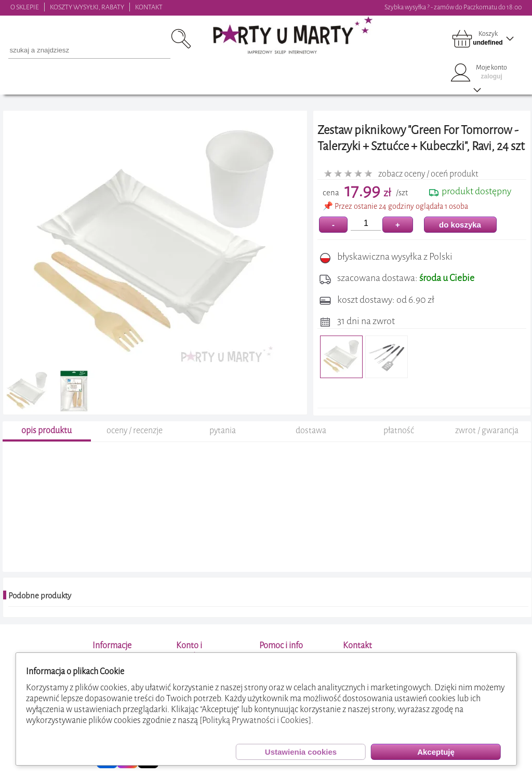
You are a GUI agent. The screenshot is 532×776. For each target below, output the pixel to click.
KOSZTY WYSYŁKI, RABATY (87, 7)
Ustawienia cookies (301, 752)
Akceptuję (436, 752)
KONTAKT (149, 7)
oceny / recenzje (135, 430)
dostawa (311, 430)
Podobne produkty (40, 596)
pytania (223, 430)
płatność (399, 430)
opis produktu (46, 430)
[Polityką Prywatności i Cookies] (255, 720)
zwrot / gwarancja (487, 430)
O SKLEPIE (25, 7)
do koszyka (460, 225)
